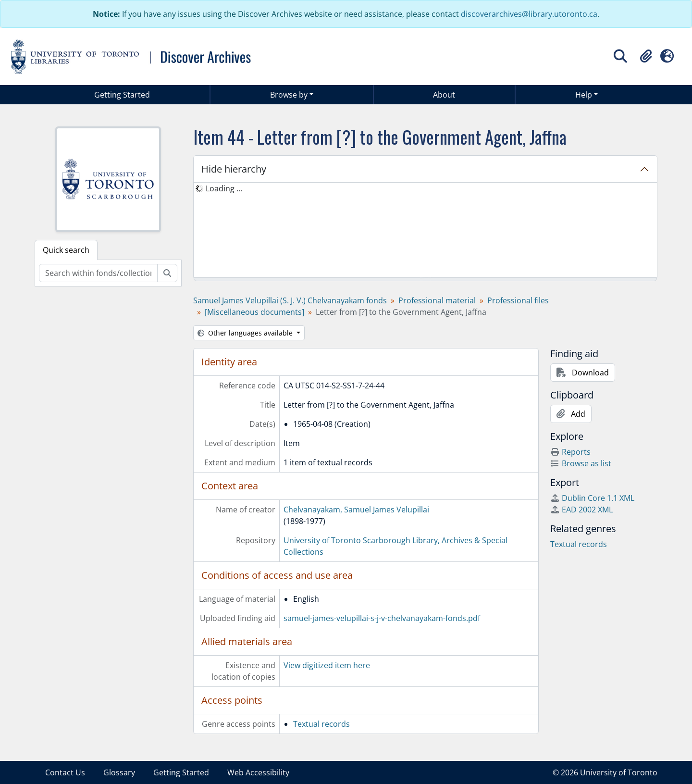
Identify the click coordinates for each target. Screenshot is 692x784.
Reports (570, 452)
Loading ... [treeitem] (224, 188)
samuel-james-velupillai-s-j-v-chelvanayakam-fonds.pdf (382, 618)
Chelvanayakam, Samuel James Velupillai (356, 510)
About (444, 95)
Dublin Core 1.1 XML (592, 498)
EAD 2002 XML (581, 510)
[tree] (425, 231)
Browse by (289, 95)
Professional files (518, 300)
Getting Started (122, 95)
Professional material (437, 300)
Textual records (321, 724)
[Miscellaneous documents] (254, 312)
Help (584, 95)
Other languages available (246, 333)
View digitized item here (327, 665)
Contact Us (65, 772)
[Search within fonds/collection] (98, 273)
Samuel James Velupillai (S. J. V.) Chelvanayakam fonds (290, 300)
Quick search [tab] (66, 250)
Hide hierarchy (234, 169)
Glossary (119, 772)
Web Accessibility (258, 772)
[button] (646, 56)
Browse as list (581, 463)
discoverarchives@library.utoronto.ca (529, 14)
